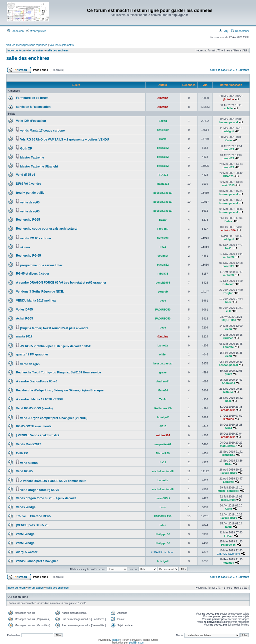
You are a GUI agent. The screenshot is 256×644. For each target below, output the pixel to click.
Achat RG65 (24, 319)
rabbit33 (228, 257)
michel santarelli (163, 471)
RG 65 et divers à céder (33, 274)
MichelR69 (163, 453)
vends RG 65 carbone (36, 238)
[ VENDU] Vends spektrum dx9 (38, 435)
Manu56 (163, 390)
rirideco (228, 338)
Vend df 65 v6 (26, 175)
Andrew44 (163, 381)
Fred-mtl (163, 229)
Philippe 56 (163, 534)
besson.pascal (228, 122)
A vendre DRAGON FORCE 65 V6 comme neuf (53, 481)
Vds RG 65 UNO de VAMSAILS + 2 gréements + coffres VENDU (65, 140)
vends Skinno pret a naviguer (37, 561)
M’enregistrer (36, 31)
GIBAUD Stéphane (163, 552)
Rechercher (240, 31)
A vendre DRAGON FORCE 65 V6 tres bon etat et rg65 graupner (61, 283)
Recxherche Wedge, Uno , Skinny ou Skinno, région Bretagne (60, 390)
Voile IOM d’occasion (31, 121)
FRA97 (228, 536)
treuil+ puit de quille (30, 193)
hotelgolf (163, 130)
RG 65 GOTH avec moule (34, 426)
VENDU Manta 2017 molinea (36, 301)
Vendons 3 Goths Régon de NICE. (40, 292)
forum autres (36, 51)
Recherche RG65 (28, 220)
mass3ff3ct (163, 498)
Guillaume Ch (163, 408)
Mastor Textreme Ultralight (39, 166)
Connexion (15, 31)
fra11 (163, 247)
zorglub (163, 292)
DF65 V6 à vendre (28, 184)
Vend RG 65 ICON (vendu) (34, 408)
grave (163, 372)
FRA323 (163, 175)
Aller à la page (218, 70)
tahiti (163, 525)
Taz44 (163, 399)
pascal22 (163, 148)
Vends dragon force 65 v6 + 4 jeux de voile (46, 498)
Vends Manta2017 (28, 444)
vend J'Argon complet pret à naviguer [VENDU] (54, 418)
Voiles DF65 (24, 310)
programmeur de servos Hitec (41, 265)
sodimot (163, 256)
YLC (228, 311)
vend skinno (29, 463)
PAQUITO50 (163, 310)
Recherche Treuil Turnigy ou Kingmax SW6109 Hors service (58, 372)
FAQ (224, 31)
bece (163, 301)
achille (228, 108)
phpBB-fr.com (137, 643)
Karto (163, 139)
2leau (228, 329)
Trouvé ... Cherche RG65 (33, 516)
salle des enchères (58, 51)
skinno (25, 247)
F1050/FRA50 (228, 473)
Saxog (163, 121)
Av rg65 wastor (27, 552)
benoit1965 (163, 283)
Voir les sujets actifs (62, 45)
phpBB (115, 640)
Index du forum (16, 51)
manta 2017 (24, 336)
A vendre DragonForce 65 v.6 (37, 381)
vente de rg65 (30, 202)
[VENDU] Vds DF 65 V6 (32, 525)
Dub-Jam (228, 284)
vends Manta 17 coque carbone (42, 131)
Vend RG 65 (24, 471)
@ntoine (163, 98)
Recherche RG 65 (28, 256)
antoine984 (228, 230)
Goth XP (26, 149)
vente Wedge (25, 534)
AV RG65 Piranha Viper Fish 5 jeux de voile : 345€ (55, 346)
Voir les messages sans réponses (27, 45)
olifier (163, 354)
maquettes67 (163, 444)
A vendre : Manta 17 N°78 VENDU (39, 399)
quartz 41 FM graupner (32, 354)
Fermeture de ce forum (32, 98)
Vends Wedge (26, 507)
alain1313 (163, 184)
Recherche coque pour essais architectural (47, 229)
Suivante (244, 70)
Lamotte (163, 345)
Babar (163, 220)
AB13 (163, 426)
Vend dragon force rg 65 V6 (40, 490)
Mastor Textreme (32, 158)
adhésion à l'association (33, 107)
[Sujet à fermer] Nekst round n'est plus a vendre (54, 328)
